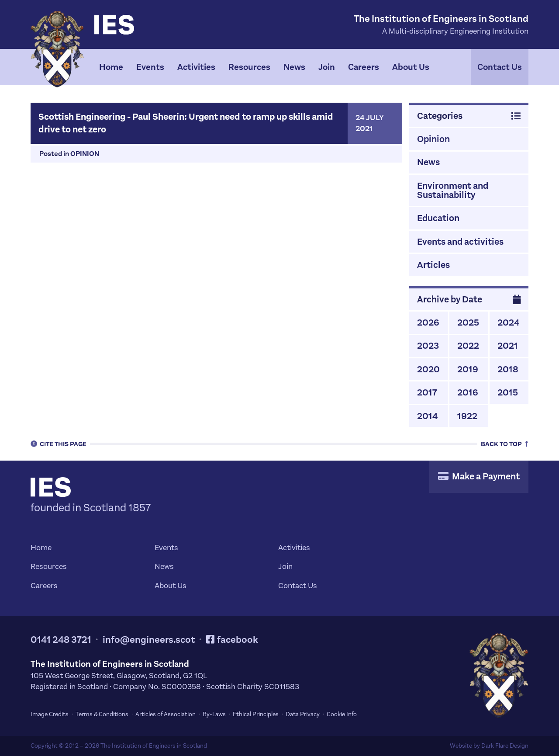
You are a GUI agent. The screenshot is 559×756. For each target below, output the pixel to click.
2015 (508, 392)
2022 (468, 346)
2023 (428, 346)
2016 (468, 392)
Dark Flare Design (505, 746)
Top (505, 444)
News (294, 67)
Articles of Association (166, 714)
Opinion (85, 154)
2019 (468, 369)
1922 (467, 416)
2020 (428, 369)
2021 (508, 346)
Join (327, 67)
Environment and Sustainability (453, 190)
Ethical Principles (256, 714)
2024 (508, 323)
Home (111, 67)
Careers (364, 67)
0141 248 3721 (61, 640)
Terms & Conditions (102, 714)
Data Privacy (303, 714)
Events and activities (460, 242)
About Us (411, 67)
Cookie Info (342, 714)
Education (438, 218)
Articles (433, 265)
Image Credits (50, 714)
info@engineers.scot (149, 640)
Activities (196, 67)
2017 (427, 392)
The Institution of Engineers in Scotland (154, 746)
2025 (468, 323)
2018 (508, 369)
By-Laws (214, 714)
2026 (428, 323)
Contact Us (500, 67)
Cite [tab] (59, 444)
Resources (249, 67)
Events (150, 67)
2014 (427, 416)
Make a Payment (479, 476)
